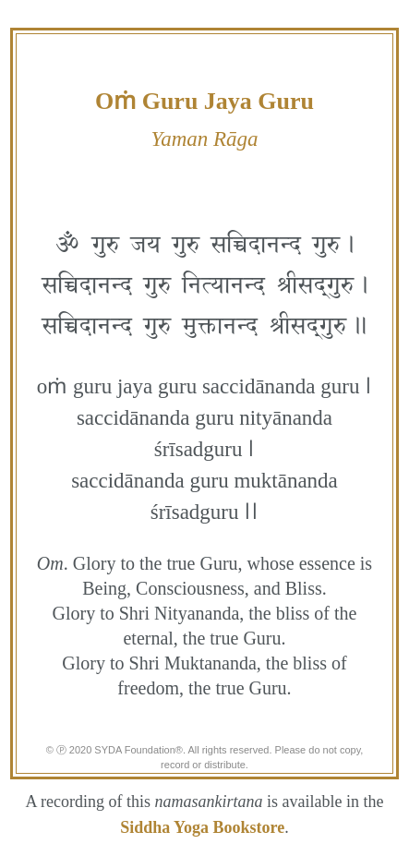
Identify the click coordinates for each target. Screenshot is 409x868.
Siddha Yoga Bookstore (202, 827)
